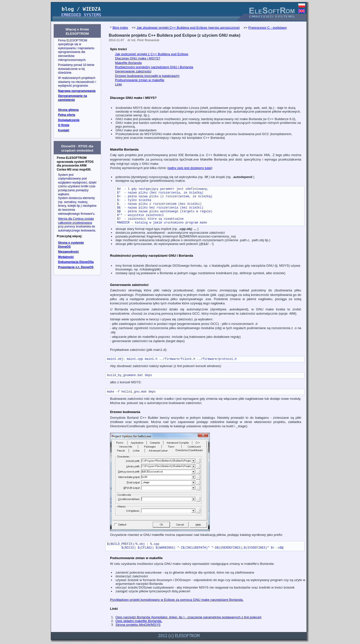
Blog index (120, 28)
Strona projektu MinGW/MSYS (138, 625)
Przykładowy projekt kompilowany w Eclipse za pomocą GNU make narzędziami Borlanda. (177, 600)
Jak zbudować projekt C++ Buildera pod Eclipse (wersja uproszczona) (188, 28)
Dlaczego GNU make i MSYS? (138, 58)
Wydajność (66, 257)
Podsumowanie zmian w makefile (140, 80)
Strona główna (68, 110)
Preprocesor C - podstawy (267, 28)
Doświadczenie (69, 120)
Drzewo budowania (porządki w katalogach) (147, 76)
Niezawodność (68, 252)
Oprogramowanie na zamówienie (72, 98)
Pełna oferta (67, 115)
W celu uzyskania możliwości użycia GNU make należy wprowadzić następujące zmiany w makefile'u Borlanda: (192, 564)
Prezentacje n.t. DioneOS (76, 267)
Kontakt (64, 130)
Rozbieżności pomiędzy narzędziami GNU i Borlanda (154, 67)
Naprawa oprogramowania (77, 91)
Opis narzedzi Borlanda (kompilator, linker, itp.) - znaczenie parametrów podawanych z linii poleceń (188, 617)
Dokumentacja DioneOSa (76, 262)
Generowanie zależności (133, 71)
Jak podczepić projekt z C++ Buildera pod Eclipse (152, 54)
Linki (118, 84)
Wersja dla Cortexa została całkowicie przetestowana (76, 221)
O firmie (64, 125)
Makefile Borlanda (128, 63)
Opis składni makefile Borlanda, (139, 621)
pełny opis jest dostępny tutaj (190, 168)
